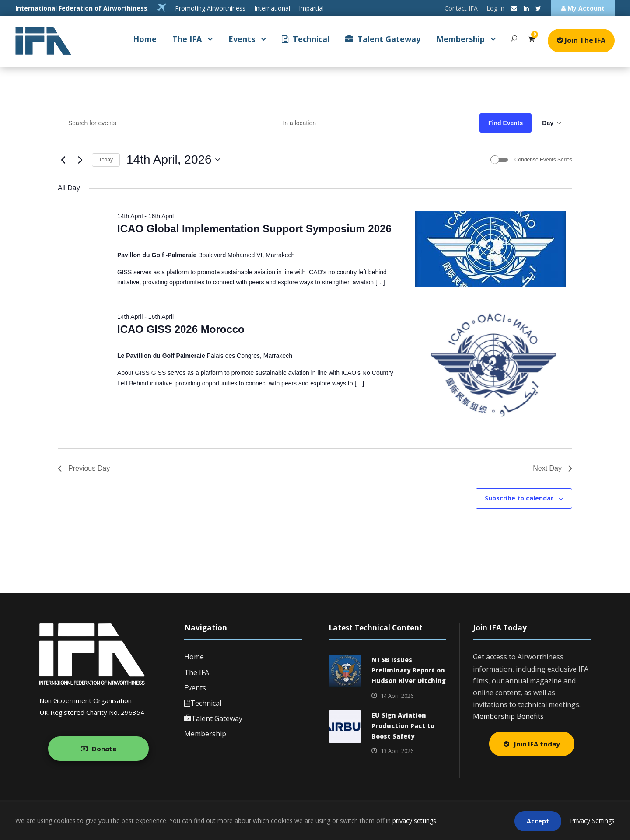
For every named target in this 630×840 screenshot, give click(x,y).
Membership (460, 39)
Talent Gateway (383, 39)
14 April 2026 (397, 696)
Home (145, 39)
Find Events (506, 123)
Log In (495, 8)
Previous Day (84, 468)
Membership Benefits (508, 716)
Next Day (553, 468)
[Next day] (80, 160)
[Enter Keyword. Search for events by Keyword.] (161, 123)
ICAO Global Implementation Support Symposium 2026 (254, 229)
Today (106, 160)
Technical (306, 39)
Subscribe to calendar (519, 498)
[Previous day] (63, 160)
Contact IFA (461, 8)
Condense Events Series (543, 160)
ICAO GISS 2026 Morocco (181, 329)
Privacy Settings (592, 821)
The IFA (187, 39)
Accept (538, 821)
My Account (583, 8)
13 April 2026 (397, 751)
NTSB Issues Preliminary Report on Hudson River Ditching (409, 670)
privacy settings (414, 821)
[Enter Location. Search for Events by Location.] (372, 123)
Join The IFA (581, 40)
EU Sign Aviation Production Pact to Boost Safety (403, 726)
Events (242, 39)
